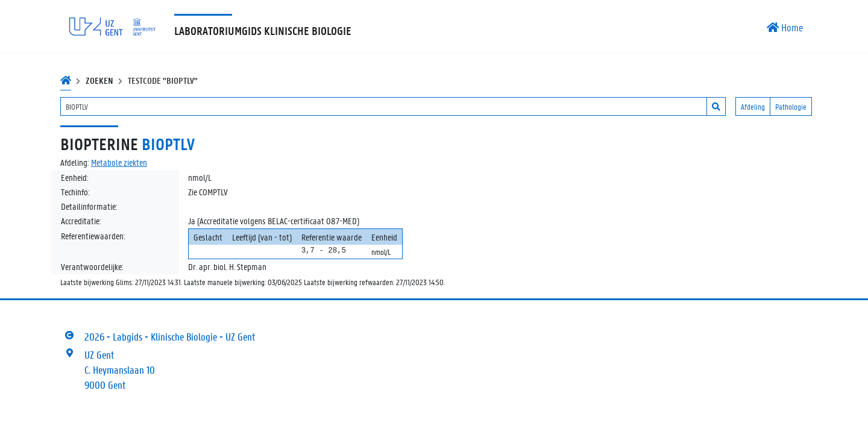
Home (785, 27)
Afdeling (753, 106)
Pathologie (791, 106)
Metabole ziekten (119, 162)
